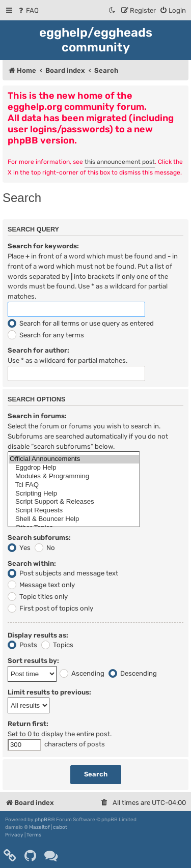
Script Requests (74, 511)
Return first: (28, 724)
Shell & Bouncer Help (74, 519)
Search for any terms (46, 335)
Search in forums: (37, 416)
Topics (57, 645)
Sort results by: (33, 661)
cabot (60, 827)
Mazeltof (39, 827)
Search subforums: (39, 538)
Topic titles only (38, 597)
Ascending (82, 673)
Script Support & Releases (74, 502)
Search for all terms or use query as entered (81, 323)
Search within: (32, 563)
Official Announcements (74, 459)
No (45, 548)
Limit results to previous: (49, 692)
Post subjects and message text (63, 573)
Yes (19, 548)
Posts (22, 645)
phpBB (43, 820)
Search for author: (38, 350)
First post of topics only (50, 608)
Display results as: (38, 635)
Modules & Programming (74, 476)
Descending (133, 673)
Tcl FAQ (74, 485)
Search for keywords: (43, 246)
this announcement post (120, 162)
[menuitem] (28, 10)
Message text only (41, 585)
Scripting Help (74, 494)
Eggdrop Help (74, 468)
